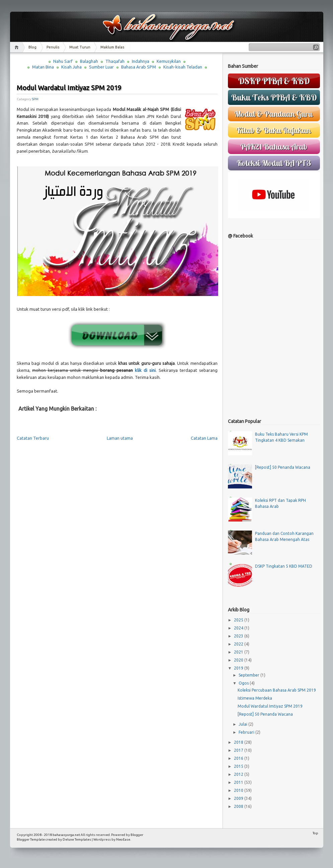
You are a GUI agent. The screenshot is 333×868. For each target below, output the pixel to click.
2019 (239, 668)
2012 (239, 774)
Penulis (53, 47)
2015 (239, 766)
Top (315, 833)
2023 (239, 636)
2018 (239, 742)
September (249, 675)
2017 (239, 750)
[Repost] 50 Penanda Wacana (283, 467)
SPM (35, 99)
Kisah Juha (71, 67)
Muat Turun (80, 47)
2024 (239, 628)
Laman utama (120, 438)
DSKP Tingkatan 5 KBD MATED (284, 566)
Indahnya (141, 61)
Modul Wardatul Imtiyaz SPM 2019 (69, 88)
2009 (239, 798)
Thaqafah (115, 61)
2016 (239, 758)
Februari (247, 732)
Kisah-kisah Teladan (183, 67)
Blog (32, 47)
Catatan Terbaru (33, 438)
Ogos (244, 683)
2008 (239, 806)
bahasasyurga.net (66, 835)
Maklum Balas (112, 47)
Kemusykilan (169, 61)
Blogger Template (31, 839)
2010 (239, 790)
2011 (239, 782)
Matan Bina (43, 67)
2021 (239, 652)
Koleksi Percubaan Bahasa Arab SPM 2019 (277, 690)
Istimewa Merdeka (255, 698)
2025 (239, 620)
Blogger (137, 835)
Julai (243, 724)
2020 (239, 660)
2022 (239, 644)
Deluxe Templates (77, 839)
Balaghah (89, 61)
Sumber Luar (101, 67)
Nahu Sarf (63, 61)
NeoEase (123, 839)
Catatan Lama (204, 438)
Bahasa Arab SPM (139, 67)
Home (18, 47)
